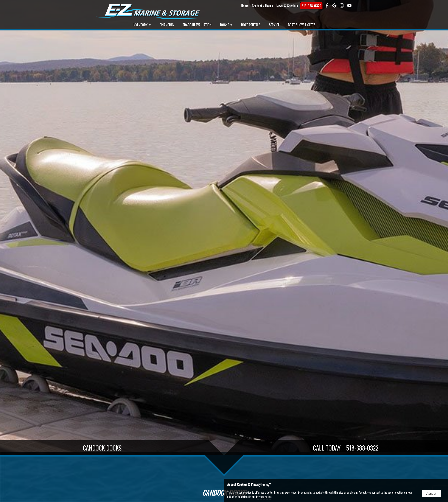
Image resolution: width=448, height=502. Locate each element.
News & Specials (287, 6)
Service (274, 25)
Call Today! (346, 448)
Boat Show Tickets (302, 25)
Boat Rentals (251, 25)
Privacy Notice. (264, 497)
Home (245, 6)
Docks (226, 25)
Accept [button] (431, 494)
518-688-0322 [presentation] (311, 6)
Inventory (142, 25)
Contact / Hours (262, 6)
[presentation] (327, 6)
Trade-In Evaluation (197, 25)
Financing (167, 25)
